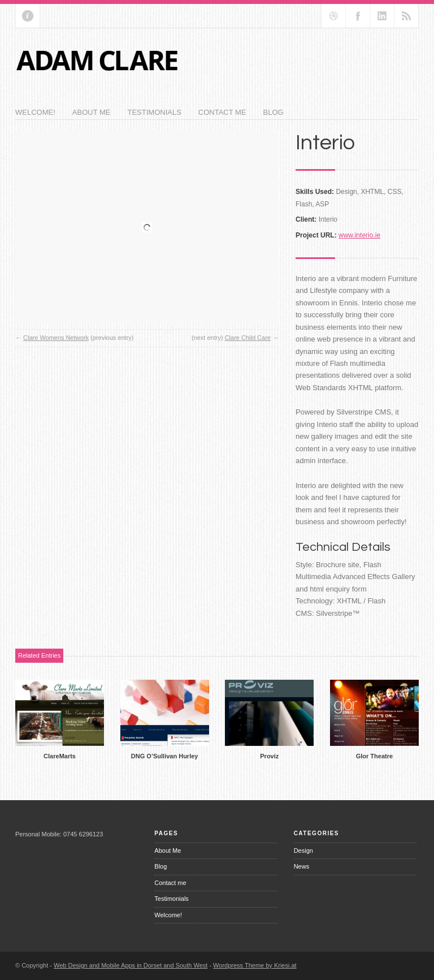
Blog (274, 112)
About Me (92, 112)
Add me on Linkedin (382, 16)
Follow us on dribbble (333, 16)
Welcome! (35, 112)
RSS (406, 16)
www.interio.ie (359, 235)
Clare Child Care (248, 338)
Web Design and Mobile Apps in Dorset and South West (131, 965)
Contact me (222, 112)
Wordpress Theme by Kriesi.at (255, 965)
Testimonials (154, 112)
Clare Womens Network (56, 338)
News (302, 866)
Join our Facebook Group (358, 16)
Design (303, 851)
